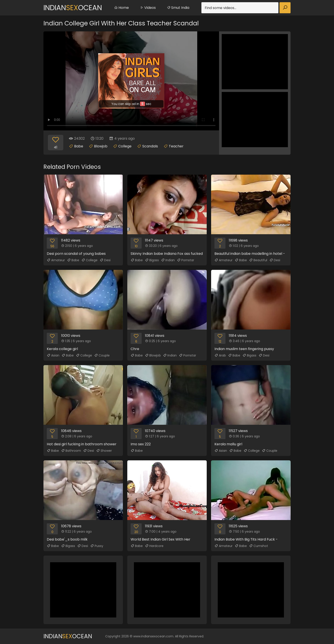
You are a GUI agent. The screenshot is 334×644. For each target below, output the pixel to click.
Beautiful (258, 260)
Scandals (150, 146)
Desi (105, 260)
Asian (53, 355)
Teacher (176, 146)
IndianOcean (73, 8)
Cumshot (259, 546)
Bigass (152, 260)
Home (121, 8)
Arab (220, 355)
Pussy (97, 546)
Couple (102, 355)
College (125, 146)
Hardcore (154, 546)
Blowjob (101, 146)
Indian (168, 260)
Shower (104, 451)
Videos (148, 8)
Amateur (56, 260)
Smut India (178, 8)
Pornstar (186, 260)
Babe (79, 146)
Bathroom (71, 451)
